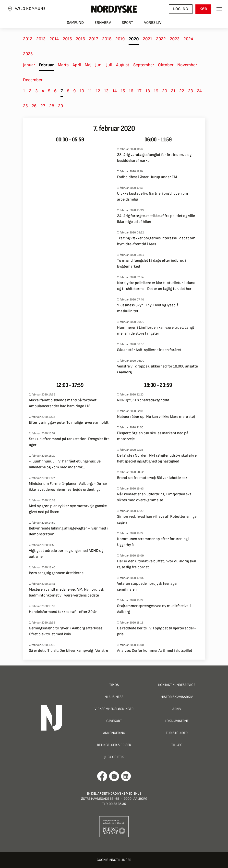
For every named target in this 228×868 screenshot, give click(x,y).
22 (182, 91)
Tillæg (177, 745)
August (123, 65)
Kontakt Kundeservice (177, 685)
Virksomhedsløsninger (114, 709)
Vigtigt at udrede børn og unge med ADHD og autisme (66, 554)
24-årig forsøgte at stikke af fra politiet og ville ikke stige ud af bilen (156, 219)
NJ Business (114, 697)
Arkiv (177, 709)
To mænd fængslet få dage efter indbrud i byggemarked (152, 264)
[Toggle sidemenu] (219, 9)
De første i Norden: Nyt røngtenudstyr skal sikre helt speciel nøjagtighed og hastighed (157, 458)
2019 (120, 39)
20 (165, 91)
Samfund (75, 23)
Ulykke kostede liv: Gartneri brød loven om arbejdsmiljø (153, 197)
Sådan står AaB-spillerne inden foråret (149, 350)
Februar (46, 65)
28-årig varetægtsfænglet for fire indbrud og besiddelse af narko (154, 158)
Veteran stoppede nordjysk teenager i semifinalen (148, 587)
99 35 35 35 (117, 804)
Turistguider (177, 733)
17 (139, 91)
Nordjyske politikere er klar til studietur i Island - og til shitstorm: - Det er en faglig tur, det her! (158, 286)
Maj (88, 65)
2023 (175, 39)
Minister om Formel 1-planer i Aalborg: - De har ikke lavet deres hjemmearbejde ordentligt (68, 487)
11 (90, 91)
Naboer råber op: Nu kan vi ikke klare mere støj (156, 417)
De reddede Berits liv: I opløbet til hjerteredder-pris (157, 631)
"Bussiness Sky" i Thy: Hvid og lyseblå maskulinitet (148, 308)
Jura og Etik (114, 757)
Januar (29, 65)
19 (156, 91)
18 (148, 91)
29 (60, 106)
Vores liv (153, 23)
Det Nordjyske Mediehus (122, 793)
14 (115, 91)
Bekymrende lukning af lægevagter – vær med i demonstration (68, 531)
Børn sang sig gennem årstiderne (56, 573)
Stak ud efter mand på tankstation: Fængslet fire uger (69, 442)
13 (106, 91)
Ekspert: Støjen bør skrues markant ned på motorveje (153, 436)
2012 (28, 39)
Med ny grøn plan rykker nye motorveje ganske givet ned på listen (68, 509)
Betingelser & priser (114, 745)
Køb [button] (203, 9)
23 (191, 91)
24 (199, 91)
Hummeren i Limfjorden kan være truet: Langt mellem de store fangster (156, 331)
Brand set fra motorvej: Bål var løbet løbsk (152, 478)
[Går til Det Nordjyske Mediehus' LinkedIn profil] (126, 776)
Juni (99, 65)
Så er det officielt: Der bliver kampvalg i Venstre (68, 651)
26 (34, 106)
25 (25, 106)
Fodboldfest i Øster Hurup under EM (147, 177)
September (144, 65)
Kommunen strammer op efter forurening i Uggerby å (153, 542)
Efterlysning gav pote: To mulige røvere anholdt (69, 423)
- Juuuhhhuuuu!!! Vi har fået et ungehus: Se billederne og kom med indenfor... (65, 464)
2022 (161, 39)
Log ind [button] (181, 9)
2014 (54, 39)
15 (123, 91)
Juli (109, 65)
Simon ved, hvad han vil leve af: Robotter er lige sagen (157, 520)
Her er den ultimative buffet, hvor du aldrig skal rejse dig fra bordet (157, 564)
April (77, 65)
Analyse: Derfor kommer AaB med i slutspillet (155, 651)
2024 (188, 39)
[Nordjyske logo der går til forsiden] (114, 9)
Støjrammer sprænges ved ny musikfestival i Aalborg (154, 609)
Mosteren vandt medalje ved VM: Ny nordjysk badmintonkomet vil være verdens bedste (66, 592)
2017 (94, 39)
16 (131, 91)
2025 (28, 54)
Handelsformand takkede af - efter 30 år (63, 612)
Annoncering (114, 733)
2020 (134, 39)
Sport (127, 23)
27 (43, 106)
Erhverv (103, 23)
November (187, 65)
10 (82, 91)
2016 (80, 39)
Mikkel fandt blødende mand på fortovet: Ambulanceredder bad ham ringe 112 (63, 403)
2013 (41, 39)
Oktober (166, 65)
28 (52, 106)
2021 (147, 39)
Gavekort (114, 721)
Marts (63, 65)
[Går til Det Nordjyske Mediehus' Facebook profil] (102, 776)
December (33, 80)
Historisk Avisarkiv (177, 697)
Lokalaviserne (177, 721)
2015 (67, 39)
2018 (107, 39)
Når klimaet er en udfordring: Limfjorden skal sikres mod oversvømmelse (155, 497)
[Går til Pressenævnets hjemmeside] (114, 826)
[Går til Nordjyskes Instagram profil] (114, 776)
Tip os (114, 685)
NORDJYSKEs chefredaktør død (143, 400)
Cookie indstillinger (114, 860)
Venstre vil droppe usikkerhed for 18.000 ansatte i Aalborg (157, 369)
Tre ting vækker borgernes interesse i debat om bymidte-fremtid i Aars (156, 241)
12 (98, 91)
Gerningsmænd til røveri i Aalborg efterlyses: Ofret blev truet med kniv (66, 631)
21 (173, 91)
